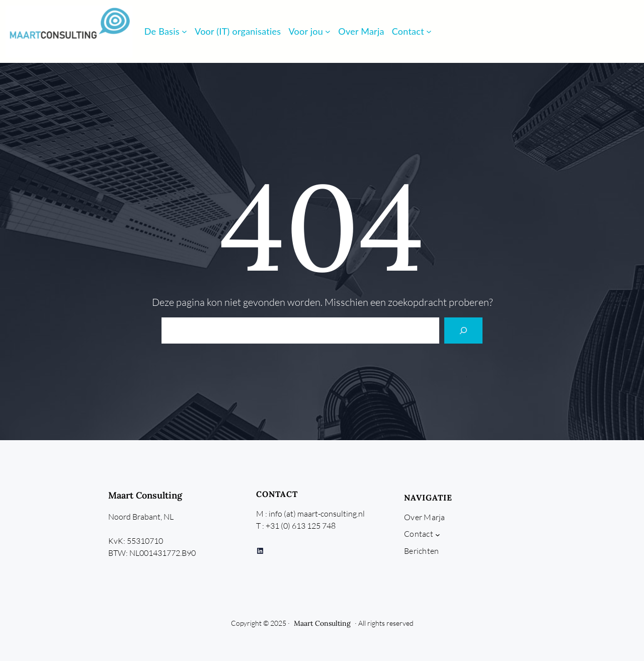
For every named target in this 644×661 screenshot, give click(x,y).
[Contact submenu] (429, 31)
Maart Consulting (145, 495)
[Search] (463, 330)
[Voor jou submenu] (328, 31)
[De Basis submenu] (184, 31)
